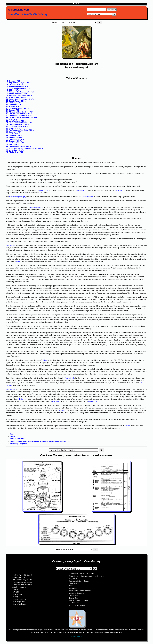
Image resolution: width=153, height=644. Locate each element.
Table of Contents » (18, 439)
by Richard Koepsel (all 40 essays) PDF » (41, 441)
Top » (12, 434)
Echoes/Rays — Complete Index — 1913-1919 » (86, 576)
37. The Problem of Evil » (16, 147)
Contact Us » (73, 596)
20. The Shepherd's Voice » (16, 116)
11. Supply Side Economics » (17, 99)
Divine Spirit (119, 190)
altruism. (128, 426)
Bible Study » (17, 594)
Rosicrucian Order (37, 207)
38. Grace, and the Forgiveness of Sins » (22, 148)
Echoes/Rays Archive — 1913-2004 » (82, 574)
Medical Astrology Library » (78, 600)
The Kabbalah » (74, 603)
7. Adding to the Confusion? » (18, 92)
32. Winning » (11, 137)
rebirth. (45, 360)
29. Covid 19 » (11, 132)
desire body (23, 399)
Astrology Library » (19, 587)
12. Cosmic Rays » (13, 101)
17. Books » (11, 110)
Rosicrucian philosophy (18, 197)
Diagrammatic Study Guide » (79, 581)
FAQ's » (15, 590)
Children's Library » (19, 604)
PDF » (19, 81)
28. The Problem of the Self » (17, 130)
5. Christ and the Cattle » (16, 88)
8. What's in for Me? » (15, 94)
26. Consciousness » (14, 127)
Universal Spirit (87, 197)
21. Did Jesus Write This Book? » (19, 117)
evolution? (63, 410)
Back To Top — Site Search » (23, 575)
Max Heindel (11, 245)
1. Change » (11, 81)
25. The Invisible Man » (15, 125)
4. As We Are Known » (15, 86)
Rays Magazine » (19, 602)
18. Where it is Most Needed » (17, 112)
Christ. (19, 261)
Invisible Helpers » (19, 599)
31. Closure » (11, 136)
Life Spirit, (81, 190)
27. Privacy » (11, 128)
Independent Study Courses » (23, 580)
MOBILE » (77, 4)
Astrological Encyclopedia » (22, 585)
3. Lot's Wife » (12, 85)
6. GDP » (10, 90)
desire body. (93, 401)
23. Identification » (13, 121)
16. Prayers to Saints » (15, 108)
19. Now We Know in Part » (16, 114)
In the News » (74, 583)
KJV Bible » (17, 592)
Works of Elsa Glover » (77, 605)
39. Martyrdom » (12, 150)
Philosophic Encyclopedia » (22, 582)
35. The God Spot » (13, 143)
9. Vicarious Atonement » (16, 96)
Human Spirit (44, 190)
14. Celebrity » (12, 105)
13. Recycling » (12, 103)
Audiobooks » (73, 588)
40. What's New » (13, 152)
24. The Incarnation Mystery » (17, 123)
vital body (56, 401)
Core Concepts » (19, 577)
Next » (13, 436)
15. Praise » (11, 106)
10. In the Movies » (13, 97)
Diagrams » (73, 579)
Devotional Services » (76, 593)
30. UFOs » (10, 134)
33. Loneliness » (12, 139)
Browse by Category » (19, 444)
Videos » (72, 586)
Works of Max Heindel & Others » (81, 591)
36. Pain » (10, 145)
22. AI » (9, 119)
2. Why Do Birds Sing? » (16, 83)
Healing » (16, 597)
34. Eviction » (11, 141)
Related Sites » (74, 598)
